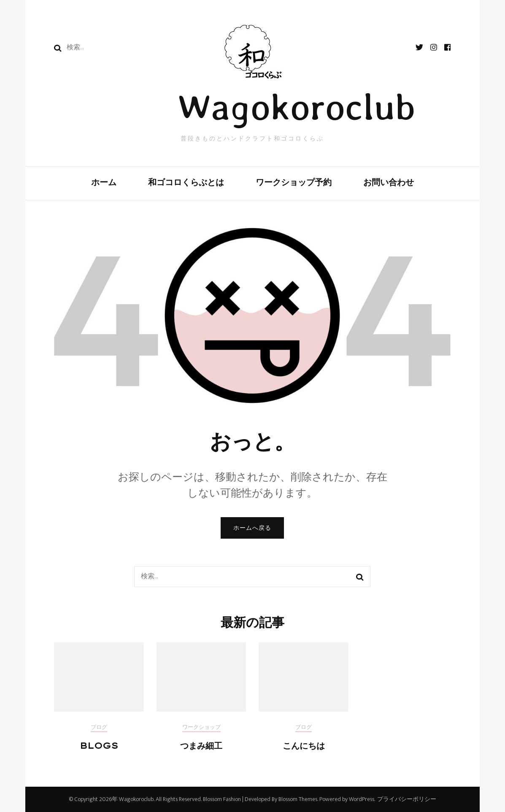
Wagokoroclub (296, 106)
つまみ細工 (201, 746)
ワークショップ (201, 728)
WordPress (362, 799)
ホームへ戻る (252, 528)
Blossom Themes (297, 799)
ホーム (104, 182)
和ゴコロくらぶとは (186, 182)
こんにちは (304, 746)
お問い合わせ (389, 182)
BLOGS (99, 746)
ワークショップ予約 (294, 182)
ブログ (99, 728)
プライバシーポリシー (407, 799)
